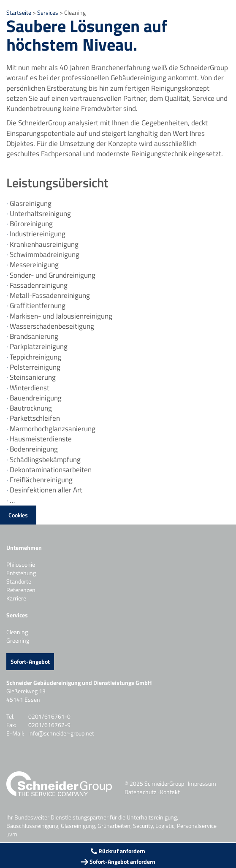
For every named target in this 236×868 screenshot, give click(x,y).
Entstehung (21, 573)
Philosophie (21, 564)
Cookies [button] (18, 515)
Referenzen (21, 590)
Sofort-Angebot (30, 661)
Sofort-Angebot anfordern (118, 861)
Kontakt (170, 792)
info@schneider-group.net (61, 733)
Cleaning (17, 632)
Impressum (202, 783)
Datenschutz (140, 792)
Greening (18, 640)
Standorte (19, 581)
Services (48, 12)
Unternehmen (24, 548)
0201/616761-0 (49, 716)
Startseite (19, 12)
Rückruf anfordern (118, 851)
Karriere (16, 598)
